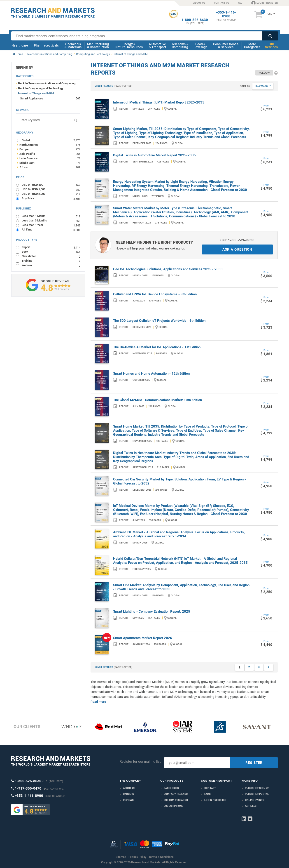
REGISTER (254, 763)
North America (49, 145)
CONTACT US (222, 3)
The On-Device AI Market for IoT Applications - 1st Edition (157, 347)
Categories (171, 788)
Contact (210, 788)
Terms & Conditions (161, 857)
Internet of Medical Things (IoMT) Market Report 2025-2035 (159, 102)
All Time (51, 229)
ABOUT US (199, 3)
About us (129, 788)
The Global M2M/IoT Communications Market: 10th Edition (157, 400)
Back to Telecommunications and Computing (47, 83)
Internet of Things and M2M (36, 93)
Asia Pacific (49, 154)
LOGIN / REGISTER (265, 3)
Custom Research (176, 800)
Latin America (49, 158)
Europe (49, 149)
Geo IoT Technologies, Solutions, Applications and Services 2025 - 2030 (168, 269)
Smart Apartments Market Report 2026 (143, 638)
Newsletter (51, 256)
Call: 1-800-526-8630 (237, 240)
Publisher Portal (257, 794)
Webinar (51, 265)
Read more (98, 702)
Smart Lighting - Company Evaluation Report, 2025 (152, 612)
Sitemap (121, 857)
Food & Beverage (201, 46)
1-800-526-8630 (195, 20)
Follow (264, 73)
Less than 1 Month (51, 216)
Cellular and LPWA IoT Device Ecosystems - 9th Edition (155, 294)
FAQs (207, 794)
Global (51, 140)
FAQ (240, 3)
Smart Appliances (32, 98)
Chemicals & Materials (73, 46)
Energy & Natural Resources (129, 46)
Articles (251, 806)
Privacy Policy (137, 857)
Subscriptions (174, 806)
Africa (49, 167)
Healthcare (20, 45)
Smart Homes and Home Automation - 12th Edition (151, 374)
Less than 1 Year (51, 225)
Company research (177, 794)
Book (51, 252)
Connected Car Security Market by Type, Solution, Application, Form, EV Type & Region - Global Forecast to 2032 (179, 481)
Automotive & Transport (157, 46)
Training (51, 261)
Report (51, 247)
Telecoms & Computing (180, 46)
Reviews (128, 800)
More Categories (252, 46)
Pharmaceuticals (46, 45)
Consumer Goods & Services (226, 46)
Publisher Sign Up (257, 788)
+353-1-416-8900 (226, 14)
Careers (128, 794)
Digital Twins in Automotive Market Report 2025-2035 (154, 155)
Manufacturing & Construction (98, 46)
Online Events (255, 800)
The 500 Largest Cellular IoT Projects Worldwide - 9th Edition (159, 321)
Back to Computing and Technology (41, 88)
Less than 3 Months (51, 220)
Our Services (271, 46)
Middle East (49, 163)
